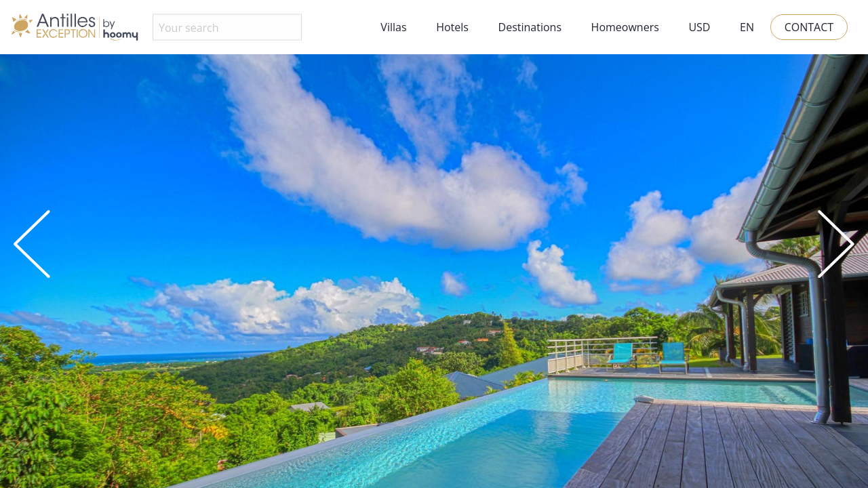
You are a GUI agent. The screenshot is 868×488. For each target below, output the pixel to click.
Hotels (452, 27)
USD (699, 27)
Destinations (530, 27)
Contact (809, 27)
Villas (393, 27)
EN (747, 27)
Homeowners (625, 27)
